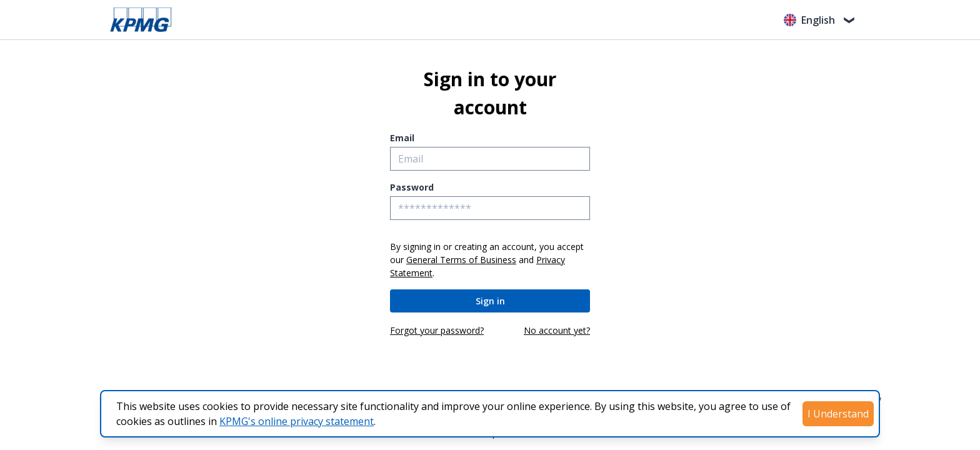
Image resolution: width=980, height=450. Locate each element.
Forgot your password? (437, 330)
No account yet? (557, 330)
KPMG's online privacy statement (297, 421)
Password (412, 187)
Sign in (490, 301)
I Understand (838, 414)
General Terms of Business (461, 260)
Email (402, 138)
